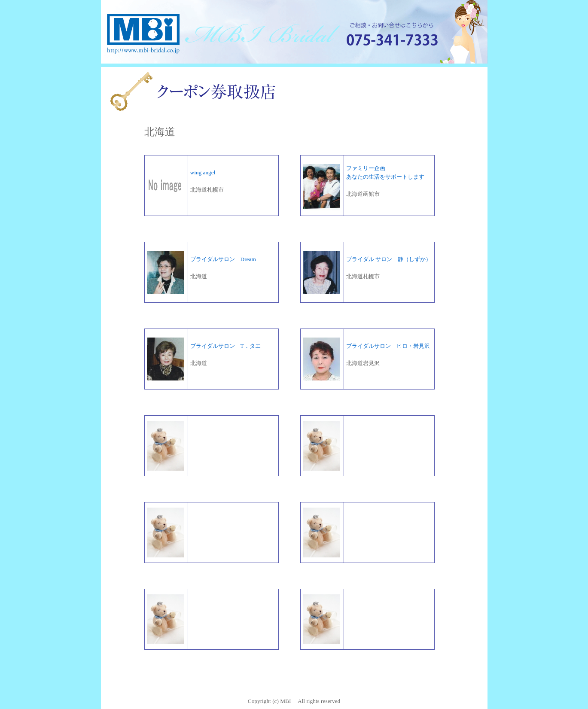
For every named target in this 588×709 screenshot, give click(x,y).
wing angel (203, 172)
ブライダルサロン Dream (223, 259)
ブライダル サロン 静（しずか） (389, 259)
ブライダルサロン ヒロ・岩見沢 (388, 346)
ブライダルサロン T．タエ (225, 346)
